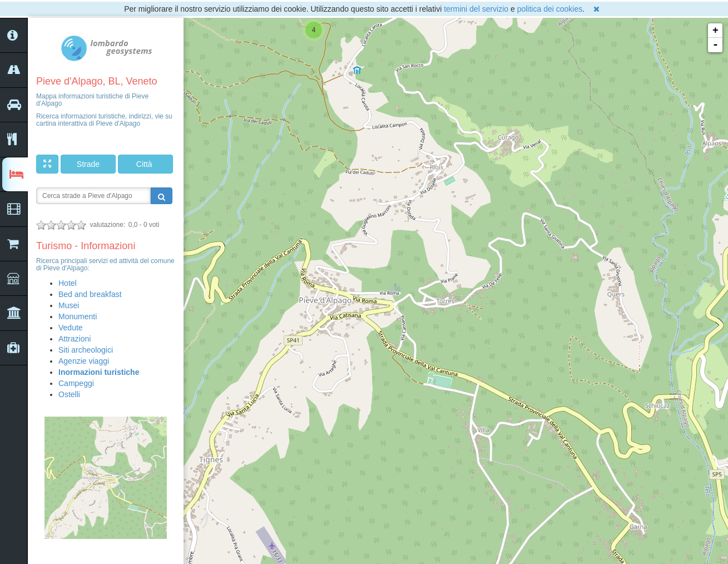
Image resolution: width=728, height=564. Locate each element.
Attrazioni (75, 339)
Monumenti (78, 316)
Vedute (71, 328)
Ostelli (69, 394)
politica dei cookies (550, 9)
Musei (69, 305)
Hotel (68, 283)
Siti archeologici (86, 350)
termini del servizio (476, 9)
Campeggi (76, 383)
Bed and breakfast (90, 294)
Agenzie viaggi (84, 361)
